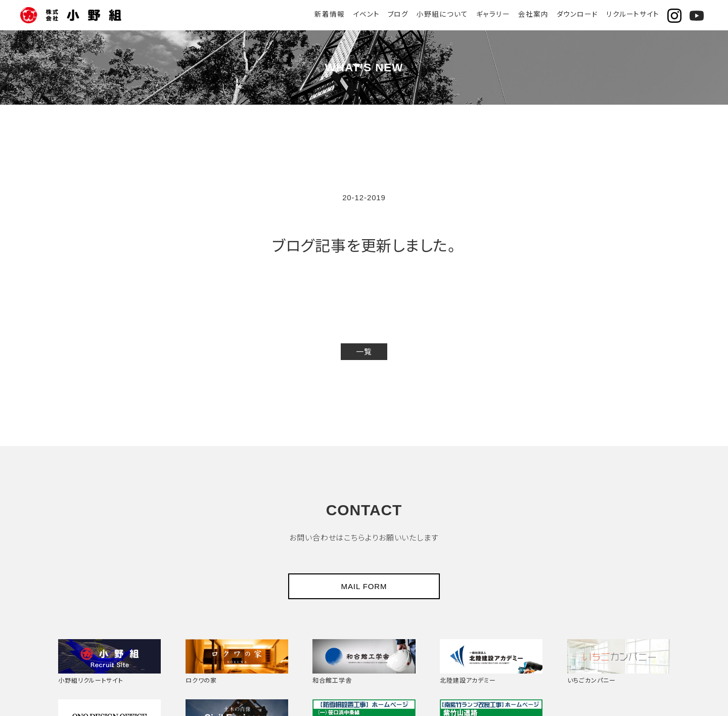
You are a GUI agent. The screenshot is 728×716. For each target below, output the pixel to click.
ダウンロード (577, 14)
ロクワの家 (237, 661)
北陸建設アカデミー (491, 661)
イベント (366, 14)
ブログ (398, 14)
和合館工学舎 (364, 661)
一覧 (364, 352)
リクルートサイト (633, 14)
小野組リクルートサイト (109, 661)
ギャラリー (493, 14)
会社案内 (533, 14)
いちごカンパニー (619, 661)
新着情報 (330, 14)
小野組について (442, 14)
